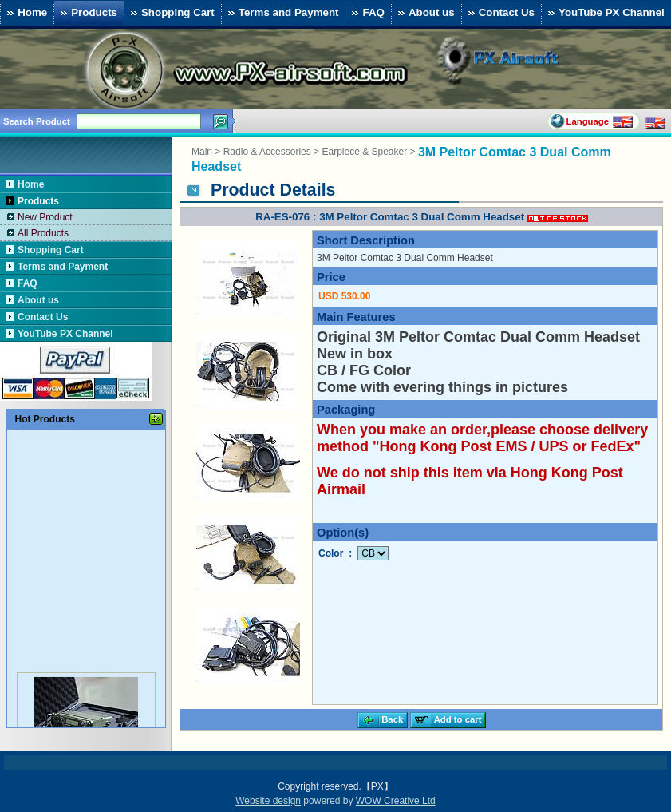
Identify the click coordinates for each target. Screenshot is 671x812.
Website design (268, 801)
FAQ (366, 13)
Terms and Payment (282, 13)
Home (25, 13)
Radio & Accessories (267, 152)
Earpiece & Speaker (364, 152)
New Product (45, 217)
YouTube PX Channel (604, 13)
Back (381, 720)
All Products (43, 233)
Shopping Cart (171, 13)
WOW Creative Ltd (396, 801)
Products (87, 13)
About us (424, 13)
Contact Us (499, 13)
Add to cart (447, 720)
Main (202, 152)
